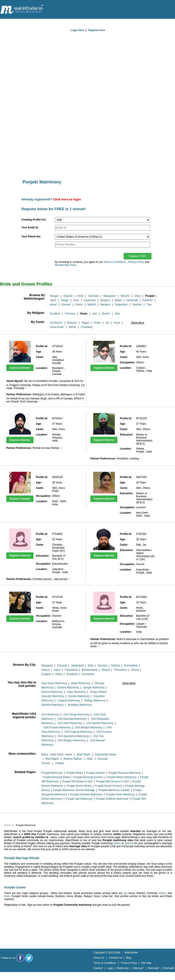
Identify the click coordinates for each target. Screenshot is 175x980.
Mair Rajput (52, 759)
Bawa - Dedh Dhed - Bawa (57, 754)
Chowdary (87, 327)
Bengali (54, 296)
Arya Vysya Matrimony (54, 683)
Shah (90, 759)
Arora (117, 323)
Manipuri (106, 305)
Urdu (76, 300)
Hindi (80, 296)
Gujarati (68, 296)
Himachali (132, 300)
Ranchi (135, 670)
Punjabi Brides (75, 773)
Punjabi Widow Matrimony (122, 777)
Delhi (91, 666)
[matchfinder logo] (22, 10)
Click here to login (67, 199)
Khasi (53, 305)
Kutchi (79, 305)
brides (117, 843)
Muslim (106, 314)
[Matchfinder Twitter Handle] (29, 958)
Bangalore (47, 666)
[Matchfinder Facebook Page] (20, 958)
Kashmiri (148, 300)
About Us (99, 958)
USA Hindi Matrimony (70, 723)
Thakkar (59, 763)
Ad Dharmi (56, 323)
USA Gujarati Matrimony (78, 732)
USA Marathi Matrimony (100, 723)
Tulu (149, 305)
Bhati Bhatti (83, 754)
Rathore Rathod (73, 759)
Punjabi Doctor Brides (79, 786)
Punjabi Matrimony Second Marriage (74, 790)
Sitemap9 (168, 968)
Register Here (97, 30)
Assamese (90, 300)
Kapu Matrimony (76, 692)
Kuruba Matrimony (79, 696)
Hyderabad (77, 666)
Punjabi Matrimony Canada (114, 790)
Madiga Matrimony (95, 700)
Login (110, 968)
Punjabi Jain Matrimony (79, 799)
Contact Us (115, 958)
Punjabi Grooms (96, 773)
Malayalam (110, 296)
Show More (138, 323)
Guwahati (72, 674)
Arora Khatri (57, 327)
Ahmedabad (131, 666)
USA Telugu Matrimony (77, 715)
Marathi (125, 296)
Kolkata (115, 666)
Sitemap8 (153, 968)
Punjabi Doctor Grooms (108, 786)
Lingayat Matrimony (69, 700)
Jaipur (57, 670)
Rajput (85, 323)
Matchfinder (131, 953)
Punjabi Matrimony (52, 773)
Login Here (77, 30)
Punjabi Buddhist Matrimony (112, 799)
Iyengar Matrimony (94, 688)
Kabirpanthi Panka (106, 754)
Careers (98, 968)
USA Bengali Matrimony (89, 727)
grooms (129, 843)
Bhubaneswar (90, 670)
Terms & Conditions (115, 262)
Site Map (146, 963)
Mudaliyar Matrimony (80, 705)
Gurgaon (46, 674)
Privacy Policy (136, 262)
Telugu (65, 300)
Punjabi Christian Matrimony (86, 794)
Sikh (117, 314)
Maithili (92, 305)
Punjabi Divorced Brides (57, 777)
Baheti (72, 327)
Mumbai (102, 666)
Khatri (97, 323)
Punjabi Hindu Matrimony (120, 794)
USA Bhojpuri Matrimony (72, 740)
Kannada (93, 296)
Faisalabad (71, 670)
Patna (59, 674)
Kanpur (45, 670)
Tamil (53, 300)
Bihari (118, 300)
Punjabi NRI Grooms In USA (113, 781)
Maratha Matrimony (52, 705)
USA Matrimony (50, 715)
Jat (107, 323)
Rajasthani (121, 305)
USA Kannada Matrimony (72, 719)
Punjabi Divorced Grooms (89, 777)
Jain (95, 314)
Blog (129, 958)
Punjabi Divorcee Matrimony (125, 773)
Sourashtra (88, 674)
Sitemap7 (138, 968)
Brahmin (72, 323)
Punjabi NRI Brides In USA (77, 781)
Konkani (66, 305)
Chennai (62, 666)
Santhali (137, 305)
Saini (7, 896)
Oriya (137, 296)
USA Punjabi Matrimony (57, 727)
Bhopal (106, 670)
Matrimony (123, 968)
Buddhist (55, 314)
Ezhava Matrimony (68, 688)
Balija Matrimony (81, 683)
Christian (70, 314)
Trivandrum (120, 670)
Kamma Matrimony (52, 692)
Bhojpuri (105, 300)
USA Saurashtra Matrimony (73, 736)
